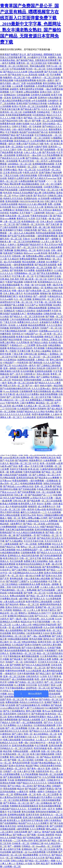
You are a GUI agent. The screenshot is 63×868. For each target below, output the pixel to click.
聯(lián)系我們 (35, 694)
